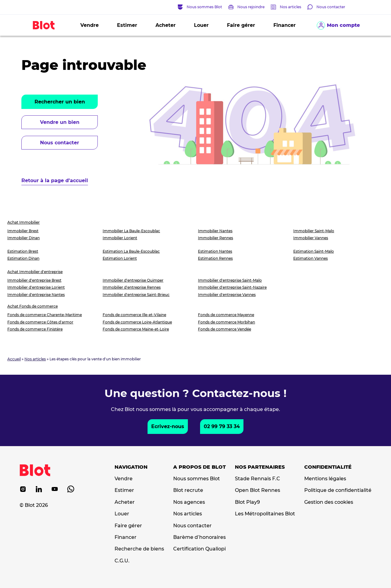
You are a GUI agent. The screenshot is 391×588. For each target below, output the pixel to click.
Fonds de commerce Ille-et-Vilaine (134, 315)
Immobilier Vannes (311, 238)
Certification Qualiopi (199, 549)
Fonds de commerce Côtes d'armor (40, 322)
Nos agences (189, 502)
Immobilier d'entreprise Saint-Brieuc (136, 295)
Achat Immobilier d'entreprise (35, 272)
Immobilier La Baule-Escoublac (131, 231)
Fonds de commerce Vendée (225, 329)
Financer (285, 25)
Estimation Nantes (215, 251)
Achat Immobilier (24, 222)
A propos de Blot (199, 467)
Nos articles (291, 7)
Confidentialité (328, 467)
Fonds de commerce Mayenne (226, 315)
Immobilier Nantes (215, 231)
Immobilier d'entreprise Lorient (36, 287)
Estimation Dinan (23, 258)
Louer (201, 25)
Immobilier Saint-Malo (314, 231)
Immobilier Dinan (24, 238)
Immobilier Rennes (216, 238)
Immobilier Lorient (120, 238)
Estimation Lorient (120, 258)
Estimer (127, 25)
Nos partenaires (260, 467)
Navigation (131, 467)
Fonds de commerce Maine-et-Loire (136, 329)
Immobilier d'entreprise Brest (34, 280)
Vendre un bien (60, 122)
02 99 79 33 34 (222, 426)
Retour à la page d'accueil (55, 180)
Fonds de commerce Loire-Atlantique (137, 322)
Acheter (166, 25)
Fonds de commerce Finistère (35, 329)
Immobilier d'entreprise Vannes (227, 295)
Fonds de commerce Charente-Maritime (45, 315)
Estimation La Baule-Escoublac (131, 251)
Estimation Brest (23, 251)
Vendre (90, 25)
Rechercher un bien (60, 102)
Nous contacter (60, 143)
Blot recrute (188, 490)
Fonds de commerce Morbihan (227, 322)
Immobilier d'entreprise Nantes (36, 295)
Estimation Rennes (215, 258)
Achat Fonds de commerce (33, 306)
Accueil (14, 359)
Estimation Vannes (311, 258)
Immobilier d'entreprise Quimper (133, 280)
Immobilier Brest (23, 231)
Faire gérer (241, 25)
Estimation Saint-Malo (314, 251)
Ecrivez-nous (168, 426)
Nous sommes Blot (197, 479)
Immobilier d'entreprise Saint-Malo (230, 280)
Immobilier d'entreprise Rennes (132, 287)
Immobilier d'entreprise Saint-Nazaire (232, 287)
